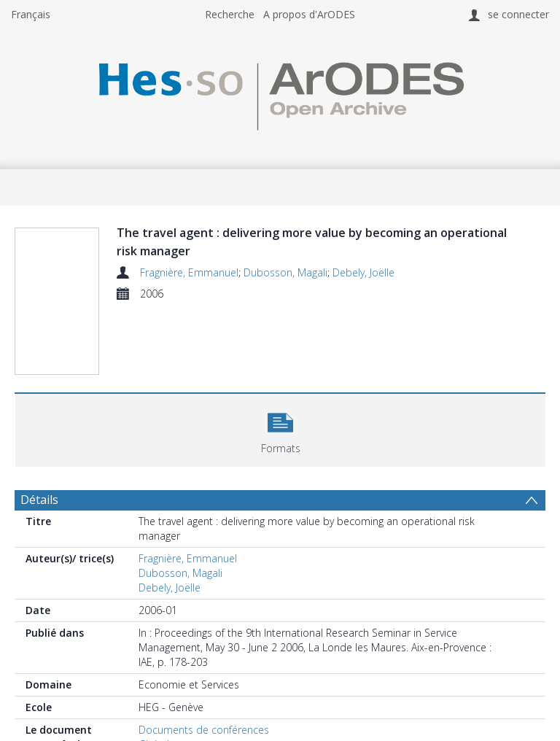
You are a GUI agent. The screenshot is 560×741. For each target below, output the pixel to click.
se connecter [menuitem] (518, 14)
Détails (39, 500)
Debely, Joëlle (363, 272)
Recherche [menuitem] (230, 14)
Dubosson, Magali (285, 272)
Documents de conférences (204, 730)
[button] (280, 428)
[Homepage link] (280, 92)
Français (31, 14)
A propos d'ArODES (309, 14)
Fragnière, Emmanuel (189, 272)
